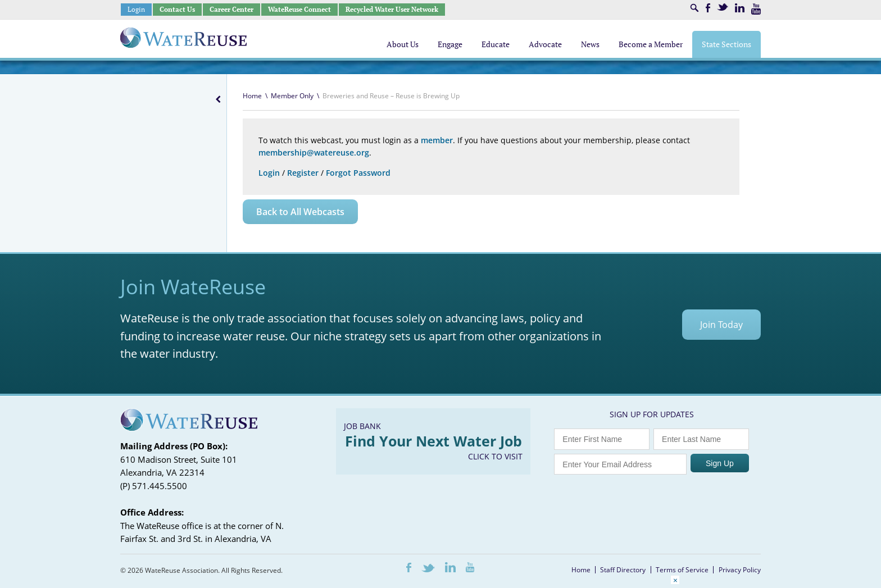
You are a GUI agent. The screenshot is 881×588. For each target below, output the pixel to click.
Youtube (756, 9)
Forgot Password (358, 173)
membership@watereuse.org (314, 152)
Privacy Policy (740, 570)
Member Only (292, 96)
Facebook (708, 8)
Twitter (723, 7)
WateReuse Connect (299, 9)
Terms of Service (682, 570)
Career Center (231, 9)
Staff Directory (623, 570)
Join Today (721, 325)
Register (303, 173)
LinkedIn (740, 8)
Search (694, 8)
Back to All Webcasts (300, 212)
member (437, 140)
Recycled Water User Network (392, 9)
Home (252, 96)
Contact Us (177, 9)
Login (136, 9)
